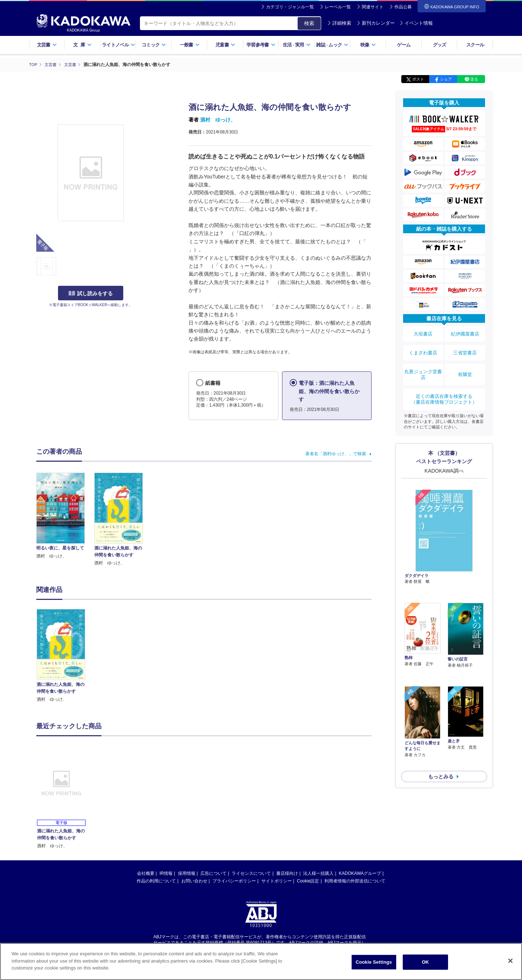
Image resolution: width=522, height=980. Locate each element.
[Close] (510, 961)
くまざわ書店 (423, 347)
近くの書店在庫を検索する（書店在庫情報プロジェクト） (444, 386)
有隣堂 (465, 365)
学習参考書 (261, 45)
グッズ (440, 45)
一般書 (190, 45)
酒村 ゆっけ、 (218, 120)
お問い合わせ (194, 881)
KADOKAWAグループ (360, 873)
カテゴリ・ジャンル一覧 (290, 7)
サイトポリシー (277, 881)
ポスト (418, 79)
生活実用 (297, 45)
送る (474, 79)
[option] (65, 656)
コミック (154, 45)
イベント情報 (416, 23)
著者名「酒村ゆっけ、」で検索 (336, 453)
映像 (368, 45)
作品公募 (403, 7)
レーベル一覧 (338, 7)
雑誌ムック (332, 45)
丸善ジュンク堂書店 (423, 365)
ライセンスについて (251, 873)
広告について (214, 873)
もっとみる (441, 722)
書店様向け (287, 873)
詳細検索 (339, 23)
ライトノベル (119, 45)
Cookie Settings (374, 962)
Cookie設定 (308, 881)
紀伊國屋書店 (465, 332)
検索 (309, 23)
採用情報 (187, 873)
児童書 (225, 45)
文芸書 (47, 45)
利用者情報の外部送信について (355, 881)
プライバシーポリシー (234, 881)
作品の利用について (156, 881)
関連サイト (373, 7)
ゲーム (404, 45)
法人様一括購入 (318, 873)
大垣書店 (423, 332)
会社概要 (146, 873)
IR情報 (166, 873)
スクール (475, 45)
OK (426, 962)
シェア (446, 79)
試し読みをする (91, 293)
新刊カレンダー (376, 23)
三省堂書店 (465, 347)
